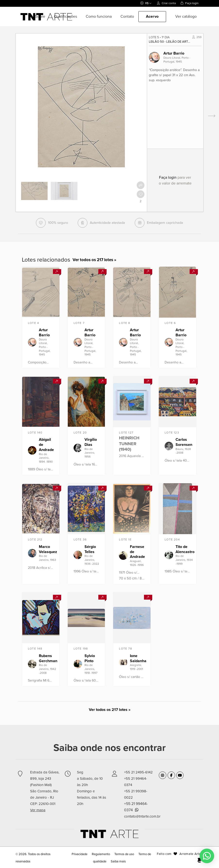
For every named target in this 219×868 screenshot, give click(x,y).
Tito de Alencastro (185, 549)
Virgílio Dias (91, 442)
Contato (127, 16)
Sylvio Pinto (90, 658)
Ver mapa (38, 810)
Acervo (152, 16)
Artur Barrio (174, 53)
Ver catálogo (186, 16)
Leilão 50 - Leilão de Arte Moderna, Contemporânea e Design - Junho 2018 (170, 42)
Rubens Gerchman (48, 658)
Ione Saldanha (138, 658)
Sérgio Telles (90, 549)
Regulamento (101, 854)
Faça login (190, 3)
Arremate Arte (190, 854)
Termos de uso (124, 854)
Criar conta (166, 3)
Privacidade (80, 854)
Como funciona (99, 16)
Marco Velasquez (48, 549)
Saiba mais (118, 861)
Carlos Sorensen (184, 442)
